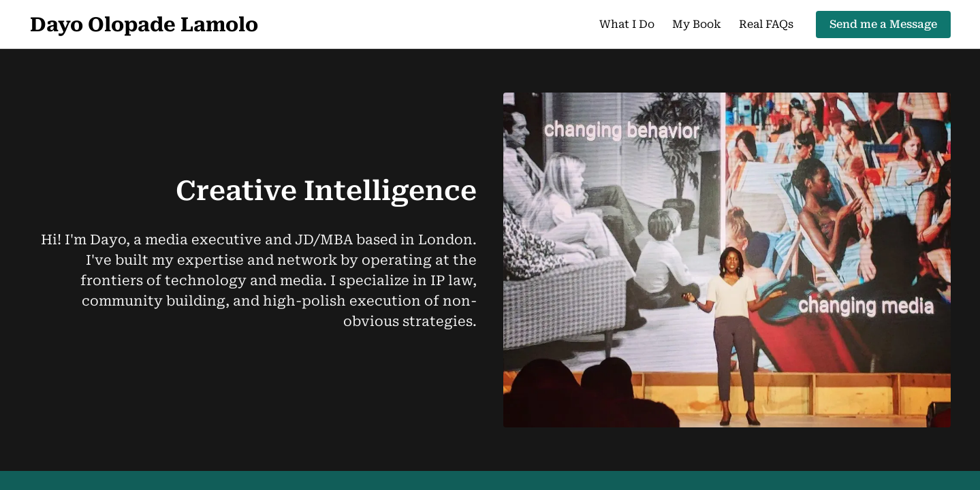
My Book (697, 24)
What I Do (627, 24)
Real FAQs (766, 24)
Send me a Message (883, 24)
